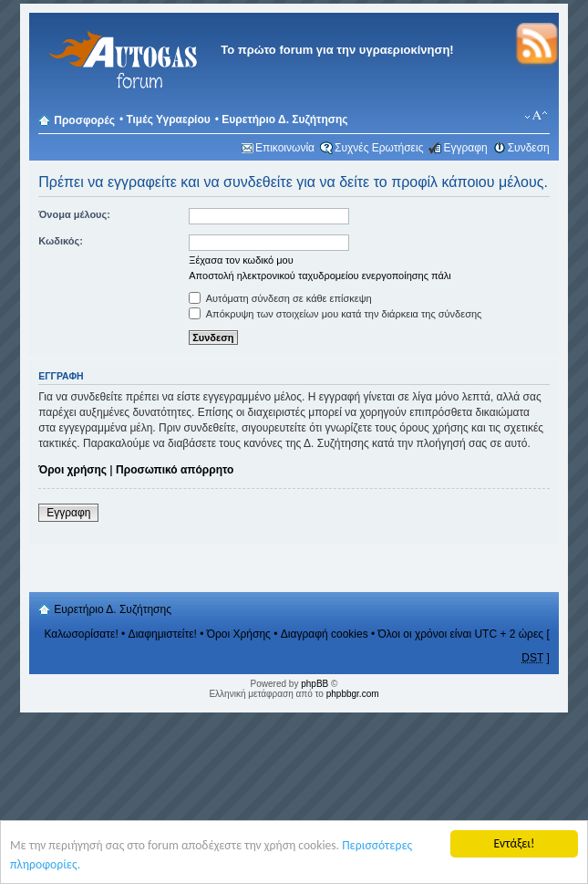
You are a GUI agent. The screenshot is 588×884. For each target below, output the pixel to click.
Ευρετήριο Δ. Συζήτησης (284, 120)
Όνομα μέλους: (74, 214)
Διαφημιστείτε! (163, 634)
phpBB (315, 684)
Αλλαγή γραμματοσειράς (536, 116)
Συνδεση (529, 148)
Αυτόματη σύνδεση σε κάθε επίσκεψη (280, 298)
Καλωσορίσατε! (81, 634)
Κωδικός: (61, 241)
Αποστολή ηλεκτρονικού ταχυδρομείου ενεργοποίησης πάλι (320, 276)
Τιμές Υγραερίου (168, 120)
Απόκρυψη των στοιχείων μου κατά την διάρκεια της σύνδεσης (335, 314)
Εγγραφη (465, 148)
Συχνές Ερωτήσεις (379, 148)
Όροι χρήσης (72, 470)
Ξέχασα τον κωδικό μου (241, 260)
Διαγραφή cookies (325, 634)
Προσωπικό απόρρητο (175, 470)
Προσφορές (84, 120)
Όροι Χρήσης (239, 634)
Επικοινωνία (285, 148)
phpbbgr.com (353, 694)
